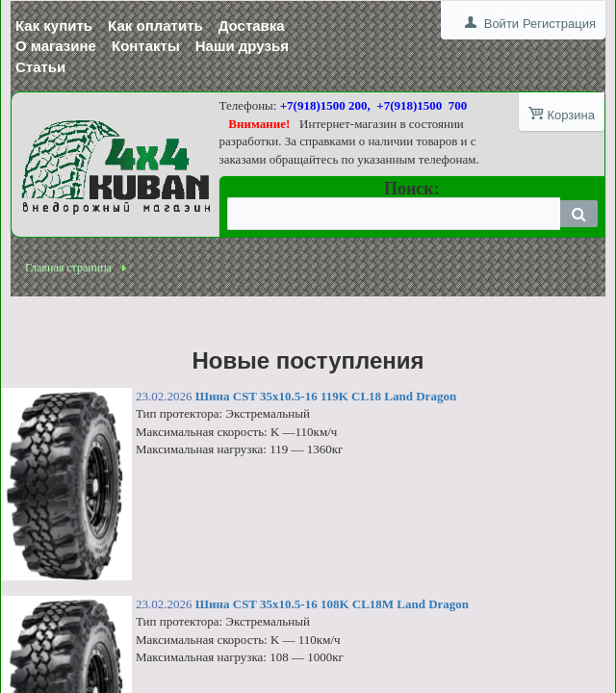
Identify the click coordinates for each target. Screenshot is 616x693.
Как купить (54, 26)
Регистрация (559, 24)
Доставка (252, 26)
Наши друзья (242, 46)
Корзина (571, 115)
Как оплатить (155, 26)
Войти (501, 24)
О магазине (56, 46)
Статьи (40, 67)
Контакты (146, 46)
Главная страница (68, 268)
